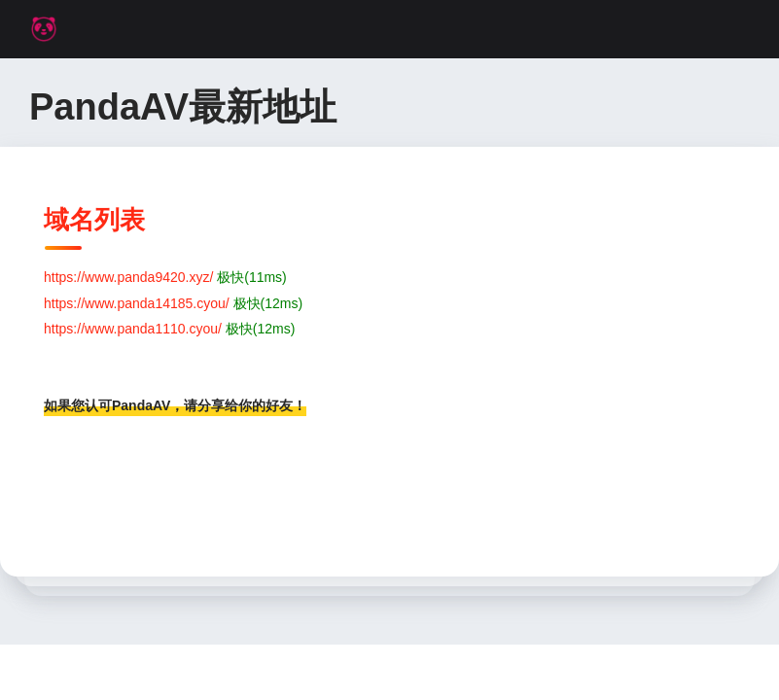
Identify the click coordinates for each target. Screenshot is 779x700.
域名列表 (94, 220)
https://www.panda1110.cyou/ (133, 329)
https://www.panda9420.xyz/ (128, 277)
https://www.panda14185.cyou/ (137, 303)
